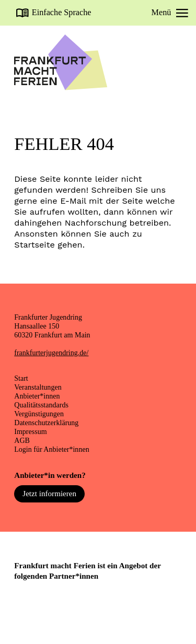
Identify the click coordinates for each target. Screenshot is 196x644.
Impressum (30, 431)
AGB (22, 440)
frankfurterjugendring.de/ (51, 353)
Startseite (34, 245)
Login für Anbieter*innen (51, 449)
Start (21, 378)
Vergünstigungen (39, 414)
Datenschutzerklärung (46, 423)
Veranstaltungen (38, 387)
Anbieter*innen (37, 396)
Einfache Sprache (62, 13)
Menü (170, 13)
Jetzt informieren (49, 494)
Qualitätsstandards (41, 405)
